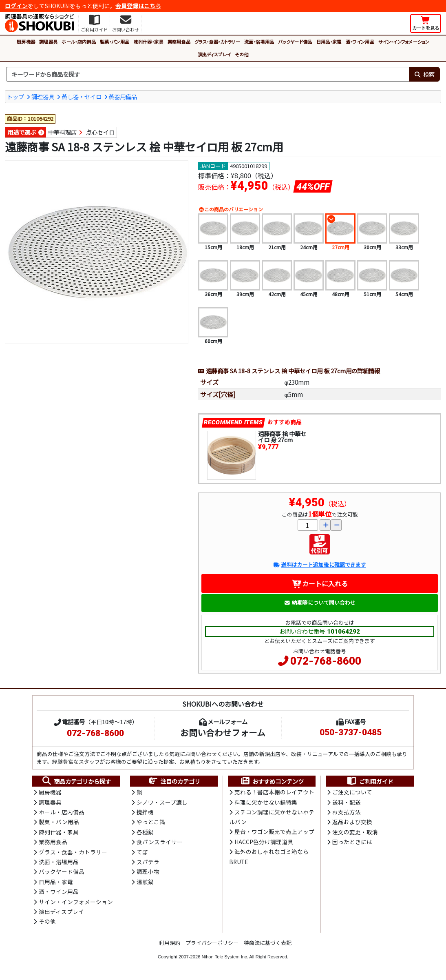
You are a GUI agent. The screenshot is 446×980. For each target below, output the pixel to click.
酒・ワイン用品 (360, 42)
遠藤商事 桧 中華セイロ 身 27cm (282, 437)
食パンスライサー (160, 842)
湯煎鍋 (145, 882)
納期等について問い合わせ (320, 602)
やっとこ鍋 (151, 822)
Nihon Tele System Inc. (225, 957)
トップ (15, 96)
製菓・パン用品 (115, 42)
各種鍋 (145, 832)
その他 (242, 54)
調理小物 (148, 871)
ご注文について (352, 792)
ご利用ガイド (370, 781)
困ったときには (352, 842)
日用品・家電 (329, 42)
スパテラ (148, 862)
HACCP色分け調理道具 (264, 842)
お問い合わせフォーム (223, 732)
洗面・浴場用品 (259, 42)
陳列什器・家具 (148, 42)
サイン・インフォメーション (404, 42)
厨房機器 (26, 42)
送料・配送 (347, 802)
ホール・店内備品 (79, 42)
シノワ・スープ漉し (162, 802)
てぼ (142, 852)
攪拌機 (145, 812)
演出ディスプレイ (214, 54)
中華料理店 (62, 132)
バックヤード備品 (295, 42)
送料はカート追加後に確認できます (319, 564)
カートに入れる (320, 583)
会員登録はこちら (138, 6)
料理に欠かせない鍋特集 (266, 802)
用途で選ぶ (22, 132)
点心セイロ (100, 132)
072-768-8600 (326, 661)
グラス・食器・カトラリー (217, 42)
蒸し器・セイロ (82, 96)
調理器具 (48, 42)
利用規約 (170, 943)
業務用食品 (179, 42)
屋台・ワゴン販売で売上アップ (274, 831)
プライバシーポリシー (212, 943)
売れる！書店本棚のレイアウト (274, 792)
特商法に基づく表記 (268, 943)
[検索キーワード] (208, 74)
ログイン (16, 6)
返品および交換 (352, 822)
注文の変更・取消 (355, 832)
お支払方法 (347, 812)
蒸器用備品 (123, 96)
